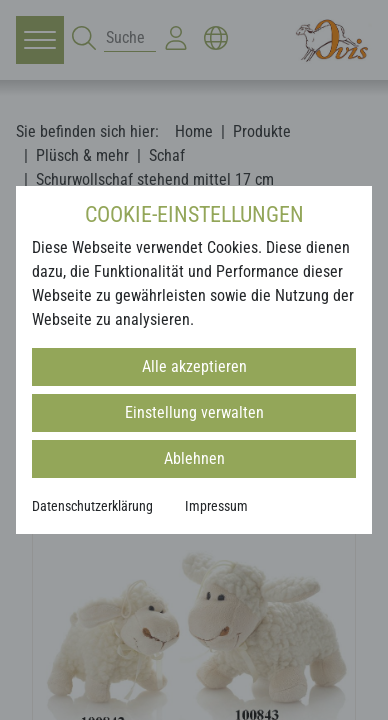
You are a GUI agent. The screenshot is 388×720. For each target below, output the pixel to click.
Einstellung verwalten (194, 412)
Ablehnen (194, 458)
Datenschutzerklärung (92, 506)
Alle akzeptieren (194, 366)
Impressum (216, 506)
